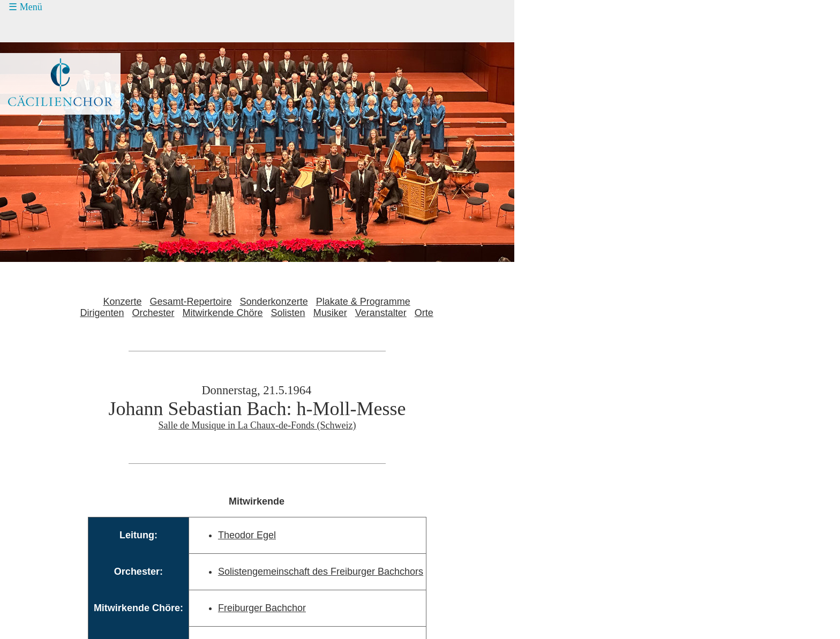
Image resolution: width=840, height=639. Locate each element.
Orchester (153, 313)
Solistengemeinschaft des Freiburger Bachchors (321, 572)
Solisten (288, 313)
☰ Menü (25, 7)
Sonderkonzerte (274, 302)
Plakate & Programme (363, 302)
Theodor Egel (247, 535)
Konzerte (122, 302)
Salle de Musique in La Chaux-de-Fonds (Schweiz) (257, 425)
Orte (424, 313)
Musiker (330, 313)
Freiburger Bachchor (262, 608)
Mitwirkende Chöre (223, 313)
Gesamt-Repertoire (191, 302)
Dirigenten (102, 313)
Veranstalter (381, 313)
